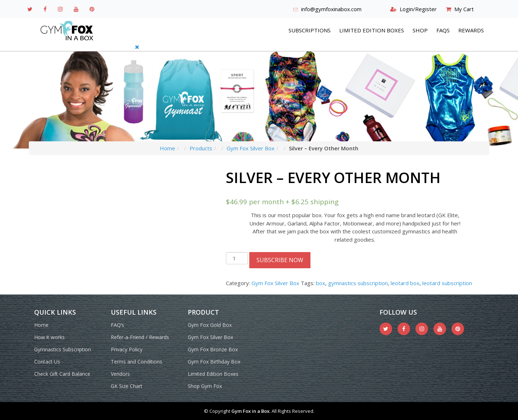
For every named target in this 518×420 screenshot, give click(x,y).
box (321, 283)
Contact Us (47, 362)
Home (167, 148)
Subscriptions (310, 30)
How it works (49, 337)
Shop (420, 30)
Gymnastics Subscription (63, 349)
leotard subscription (447, 283)
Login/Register (418, 9)
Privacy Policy (127, 349)
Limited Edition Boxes (372, 30)
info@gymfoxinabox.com (331, 9)
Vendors (120, 374)
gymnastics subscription (358, 283)
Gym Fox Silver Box (251, 148)
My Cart (464, 9)
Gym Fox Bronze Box (213, 349)
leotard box (405, 283)
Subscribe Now (280, 260)
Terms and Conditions (137, 362)
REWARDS (471, 30)
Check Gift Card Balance (62, 374)
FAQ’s (117, 325)
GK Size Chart (127, 386)
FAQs (443, 30)
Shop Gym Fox (205, 386)
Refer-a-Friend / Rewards (140, 337)
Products (201, 148)
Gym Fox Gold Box (210, 325)
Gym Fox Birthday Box (214, 362)
